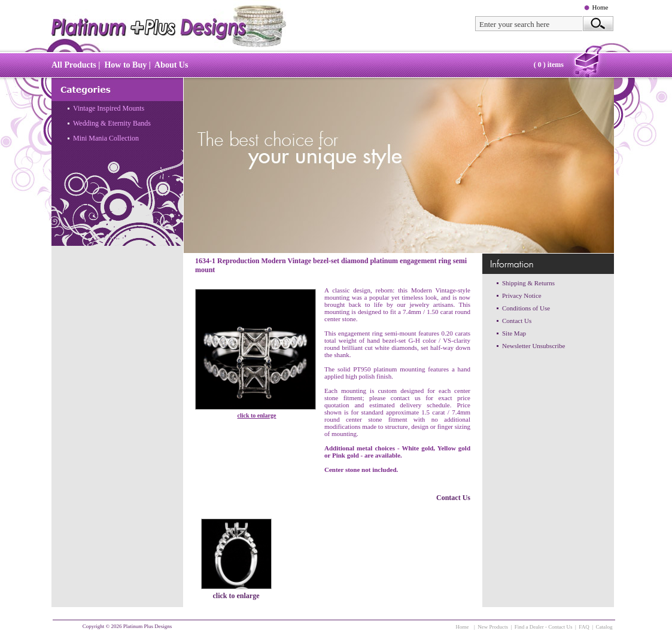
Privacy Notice (522, 295)
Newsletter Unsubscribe (533, 346)
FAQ (584, 627)
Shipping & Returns (528, 283)
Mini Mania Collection (106, 138)
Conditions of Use (526, 308)
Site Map (514, 333)
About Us (171, 65)
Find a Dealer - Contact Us (544, 627)
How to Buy (125, 65)
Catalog (604, 627)
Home (600, 7)
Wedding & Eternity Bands (112, 123)
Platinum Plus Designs (148, 626)
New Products (493, 627)
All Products (74, 65)
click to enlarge (257, 415)
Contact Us (453, 498)
